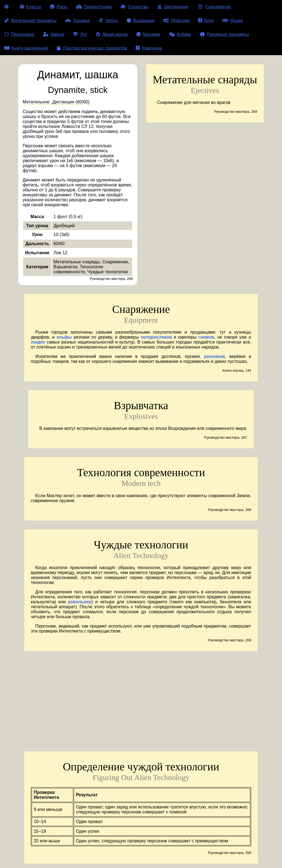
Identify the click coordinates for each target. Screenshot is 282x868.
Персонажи (19, 34)
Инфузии (176, 21)
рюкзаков (215, 356)
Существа (134, 7)
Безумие (148, 34)
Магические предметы (30, 21)
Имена (54, 34)
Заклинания (173, 7)
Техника (77, 21)
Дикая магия (112, 34)
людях (38, 342)
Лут (80, 34)
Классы (30, 7)
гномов (206, 337)
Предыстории (94, 7)
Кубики (180, 34)
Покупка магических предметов (92, 48)
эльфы (64, 337)
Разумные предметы (224, 34)
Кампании (149, 48)
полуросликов (156, 337)
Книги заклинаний (26, 48)
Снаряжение (214, 7)
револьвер (80, 602)
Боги (206, 21)
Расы (59, 7)
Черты (108, 21)
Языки (233, 21)
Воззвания (141, 21)
